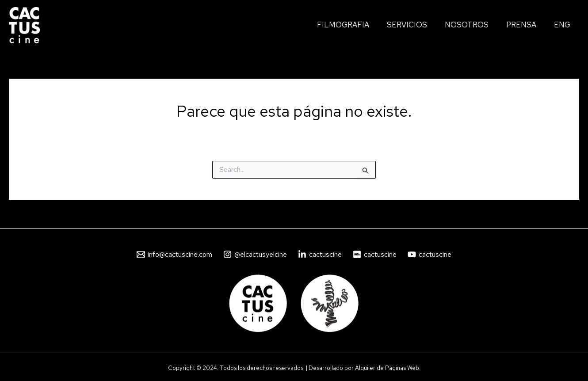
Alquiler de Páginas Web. (388, 368)
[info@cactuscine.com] (175, 254)
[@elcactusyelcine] (255, 254)
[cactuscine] (320, 254)
